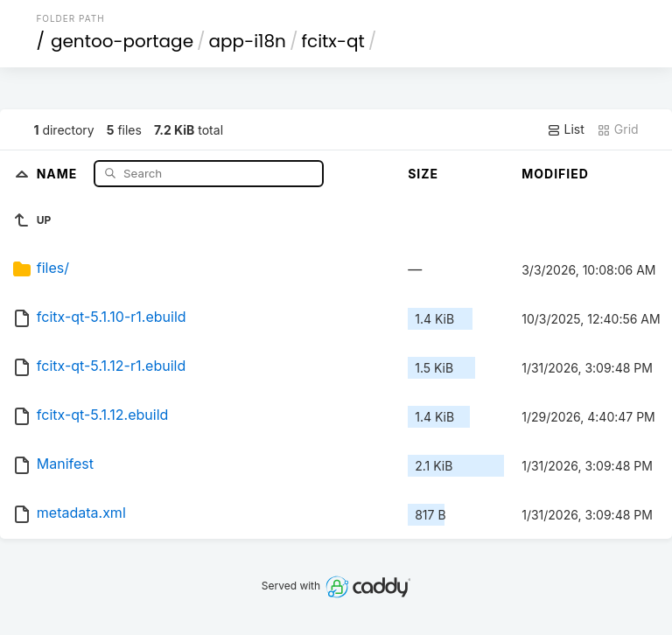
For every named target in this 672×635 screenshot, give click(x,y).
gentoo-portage (122, 41)
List (566, 129)
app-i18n (248, 41)
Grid (618, 129)
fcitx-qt (332, 41)
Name (59, 173)
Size (423, 174)
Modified (555, 174)
